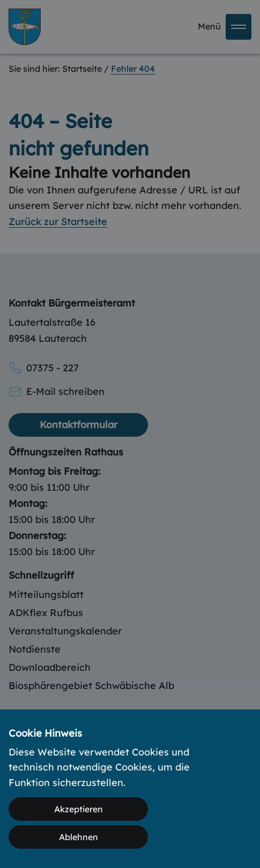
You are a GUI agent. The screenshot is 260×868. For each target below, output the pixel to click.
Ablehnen (79, 837)
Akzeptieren (79, 809)
